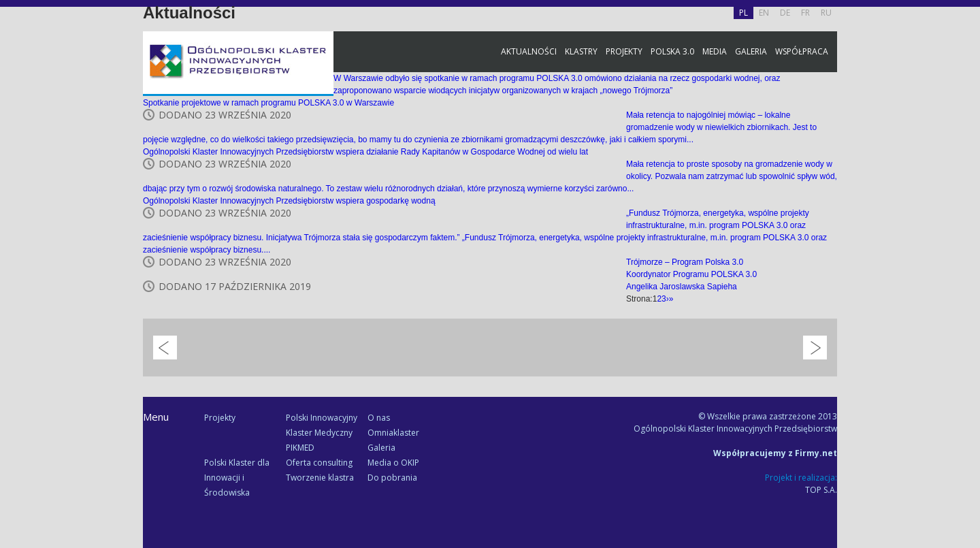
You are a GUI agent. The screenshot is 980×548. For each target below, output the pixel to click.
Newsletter (966, 254)
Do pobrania (392, 478)
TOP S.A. (821, 490)
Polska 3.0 (672, 51)
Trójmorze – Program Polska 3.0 (685, 262)
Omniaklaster (393, 433)
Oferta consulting (319, 463)
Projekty (624, 51)
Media (715, 51)
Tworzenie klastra (320, 478)
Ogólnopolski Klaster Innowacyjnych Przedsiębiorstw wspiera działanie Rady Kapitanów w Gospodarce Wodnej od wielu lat (365, 152)
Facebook (966, 151)
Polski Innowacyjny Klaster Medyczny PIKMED (322, 433)
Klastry (581, 51)
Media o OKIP (393, 463)
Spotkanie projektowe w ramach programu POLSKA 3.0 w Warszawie (268, 103)
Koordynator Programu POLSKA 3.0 (691, 274)
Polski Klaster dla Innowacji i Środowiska (237, 478)
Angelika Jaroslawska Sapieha (682, 287)
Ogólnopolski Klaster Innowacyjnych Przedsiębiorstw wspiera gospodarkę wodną (289, 201)
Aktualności (529, 51)
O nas (379, 418)
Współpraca (802, 51)
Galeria (751, 51)
